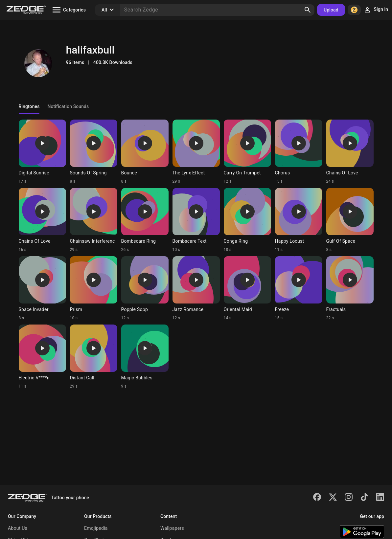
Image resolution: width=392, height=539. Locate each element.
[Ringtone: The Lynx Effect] (196, 152)
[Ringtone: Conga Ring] (247, 220)
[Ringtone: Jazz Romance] (196, 288)
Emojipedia (96, 528)
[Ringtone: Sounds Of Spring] (94, 152)
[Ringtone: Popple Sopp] (145, 288)
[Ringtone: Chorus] (299, 152)
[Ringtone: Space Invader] (42, 288)
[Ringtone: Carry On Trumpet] (247, 152)
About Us (18, 528)
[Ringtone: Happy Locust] (299, 220)
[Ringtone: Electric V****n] (42, 357)
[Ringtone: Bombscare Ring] (145, 220)
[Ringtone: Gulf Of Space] (350, 220)
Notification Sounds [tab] (68, 106)
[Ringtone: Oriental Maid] (247, 288)
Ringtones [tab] (29, 106)
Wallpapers (172, 528)
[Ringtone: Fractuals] (350, 288)
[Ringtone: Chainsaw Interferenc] (94, 220)
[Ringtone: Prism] (94, 288)
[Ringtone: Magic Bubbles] (145, 357)
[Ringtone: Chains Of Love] (350, 152)
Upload (331, 10)
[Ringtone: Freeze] (299, 288)
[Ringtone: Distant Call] (94, 357)
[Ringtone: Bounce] (145, 152)
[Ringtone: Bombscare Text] (196, 220)
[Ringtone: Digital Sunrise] (42, 152)
